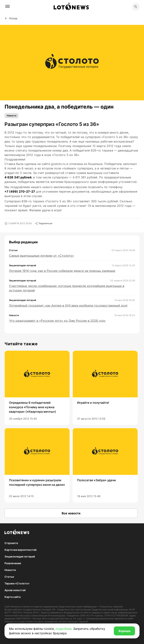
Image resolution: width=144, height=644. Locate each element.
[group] (37, 388)
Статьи (9, 577)
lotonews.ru (16, 607)
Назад (11, 18)
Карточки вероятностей (20, 550)
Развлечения (13, 563)
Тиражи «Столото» (17, 583)
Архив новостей (15, 590)
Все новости (71, 513)
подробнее (63, 629)
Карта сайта (13, 597)
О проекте (11, 543)
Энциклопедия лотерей (20, 556)
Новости (12, 116)
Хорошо (124, 631)
